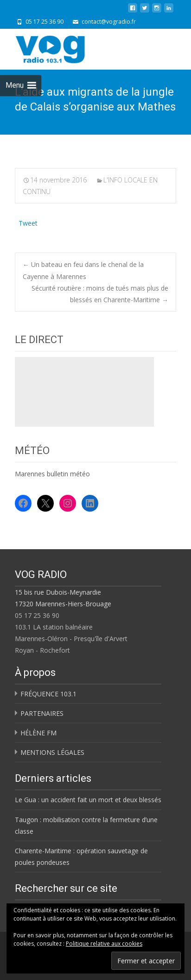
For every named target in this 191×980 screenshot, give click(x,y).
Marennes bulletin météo (52, 474)
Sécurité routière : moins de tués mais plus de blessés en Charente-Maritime (100, 294)
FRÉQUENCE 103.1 (48, 694)
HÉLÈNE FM (38, 733)
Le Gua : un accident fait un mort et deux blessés (88, 800)
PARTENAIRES (42, 713)
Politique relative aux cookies (104, 944)
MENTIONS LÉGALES (52, 752)
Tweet (28, 222)
